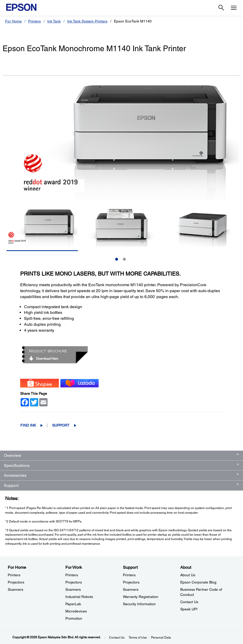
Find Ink (28, 425)
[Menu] (234, 8)
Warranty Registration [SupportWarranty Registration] (141, 597)
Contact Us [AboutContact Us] (189, 602)
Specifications (17, 465)
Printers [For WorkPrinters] (72, 575)
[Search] (221, 8)
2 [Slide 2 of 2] (124, 259)
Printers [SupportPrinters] (129, 575)
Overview (13, 455)
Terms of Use (138, 638)
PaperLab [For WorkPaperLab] (73, 604)
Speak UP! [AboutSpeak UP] (189, 609)
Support (61, 425)
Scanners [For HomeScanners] (15, 589)
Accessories (15, 475)
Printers (34, 21)
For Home (13, 21)
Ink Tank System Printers (87, 21)
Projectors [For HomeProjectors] (16, 582)
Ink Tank (54, 21)
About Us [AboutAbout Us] (188, 575)
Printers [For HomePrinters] (14, 575)
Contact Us (117, 638)
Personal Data (161, 638)
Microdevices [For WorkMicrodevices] (76, 611)
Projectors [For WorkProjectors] (74, 582)
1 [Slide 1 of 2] (117, 259)
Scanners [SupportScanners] (131, 589)
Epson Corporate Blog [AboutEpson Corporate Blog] (198, 582)
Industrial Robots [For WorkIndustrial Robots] (79, 597)
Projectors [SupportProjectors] (131, 582)
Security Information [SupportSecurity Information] (139, 604)
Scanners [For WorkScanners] (73, 589)
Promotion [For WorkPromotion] (74, 618)
